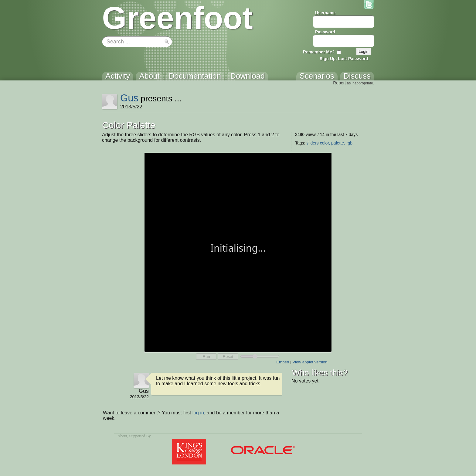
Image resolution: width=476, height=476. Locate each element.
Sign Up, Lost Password (344, 59)
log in (198, 413)
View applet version (310, 362)
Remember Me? (319, 52)
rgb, (350, 143)
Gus (129, 98)
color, (325, 143)
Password (325, 32)
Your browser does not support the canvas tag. (238, 252)
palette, (338, 143)
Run (206, 357)
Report (339, 83)
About (122, 436)
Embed (283, 362)
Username (325, 13)
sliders (312, 143)
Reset (228, 357)
